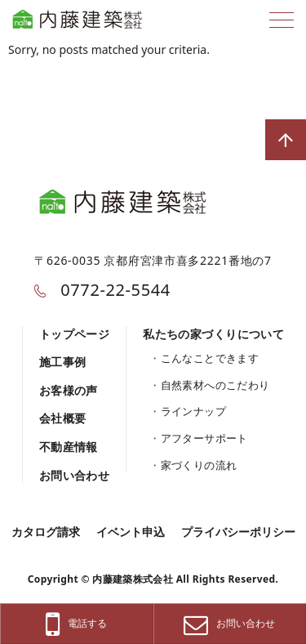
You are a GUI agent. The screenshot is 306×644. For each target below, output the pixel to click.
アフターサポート (204, 438)
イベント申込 (131, 532)
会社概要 (63, 418)
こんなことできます (210, 358)
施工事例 (63, 362)
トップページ (75, 334)
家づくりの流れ (199, 465)
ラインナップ (193, 411)
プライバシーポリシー (238, 532)
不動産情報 (69, 447)
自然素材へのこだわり (215, 385)
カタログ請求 (46, 532)
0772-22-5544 (102, 290)
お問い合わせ (75, 475)
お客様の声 (69, 390)
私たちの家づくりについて (213, 334)
